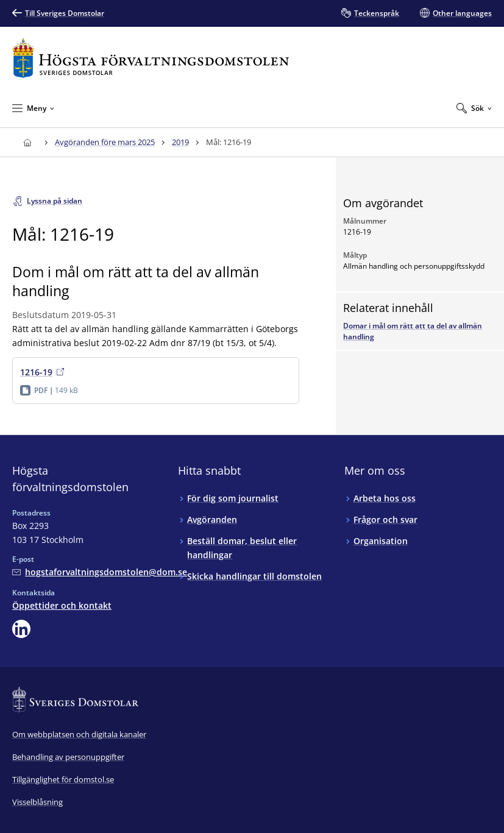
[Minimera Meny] (33, 108)
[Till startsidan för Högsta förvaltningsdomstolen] (151, 58)
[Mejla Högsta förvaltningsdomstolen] (100, 572)
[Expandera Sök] (474, 108)
